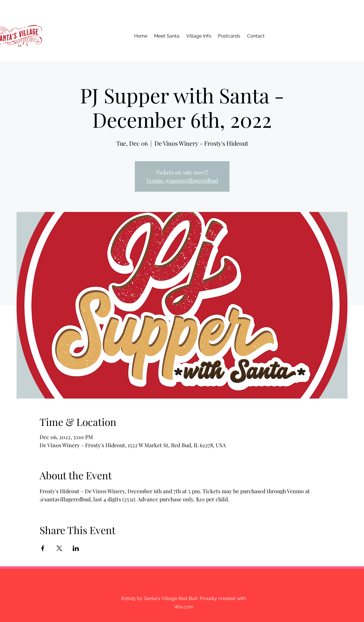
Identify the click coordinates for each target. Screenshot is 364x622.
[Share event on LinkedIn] (76, 548)
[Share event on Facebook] (43, 548)
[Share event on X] (59, 548)
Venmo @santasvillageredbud (182, 180)
